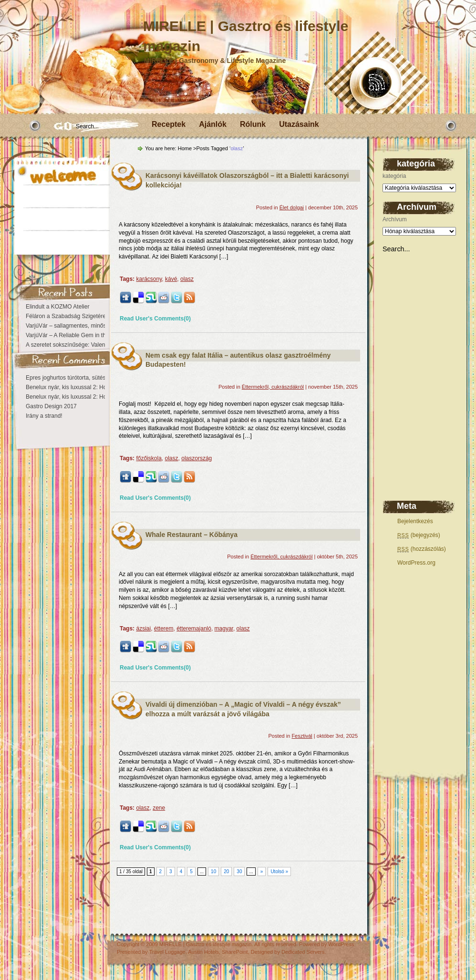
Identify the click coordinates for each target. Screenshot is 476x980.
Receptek (169, 124)
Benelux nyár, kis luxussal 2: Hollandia (74, 387)
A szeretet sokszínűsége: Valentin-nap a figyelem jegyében (100, 345)
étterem (164, 629)
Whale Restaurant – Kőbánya (191, 535)
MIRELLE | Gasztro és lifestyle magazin (206, 944)
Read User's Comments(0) (155, 319)
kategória (394, 176)
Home (185, 148)
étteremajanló (194, 629)
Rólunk (253, 124)
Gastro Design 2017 (51, 406)
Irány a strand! (44, 416)
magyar (224, 629)
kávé (171, 279)
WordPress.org (416, 563)
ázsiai (143, 629)
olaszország (197, 458)
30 (239, 872)
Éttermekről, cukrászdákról (273, 387)
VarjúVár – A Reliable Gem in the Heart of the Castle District (102, 335)
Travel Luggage (167, 952)
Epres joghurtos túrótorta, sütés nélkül (74, 378)
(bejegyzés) (419, 535)
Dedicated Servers (303, 952)
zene (159, 808)
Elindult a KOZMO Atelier (57, 307)
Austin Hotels (203, 952)
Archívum (395, 219)
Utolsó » (279, 872)
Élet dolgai (292, 207)
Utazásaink (299, 124)
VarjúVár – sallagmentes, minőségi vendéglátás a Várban (98, 326)
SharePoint (235, 952)
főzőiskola (149, 458)
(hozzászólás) (422, 549)
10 (213, 872)
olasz (187, 279)
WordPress (341, 944)
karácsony (149, 279)
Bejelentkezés (415, 521)
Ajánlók (213, 124)
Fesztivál (302, 736)
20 (226, 872)
